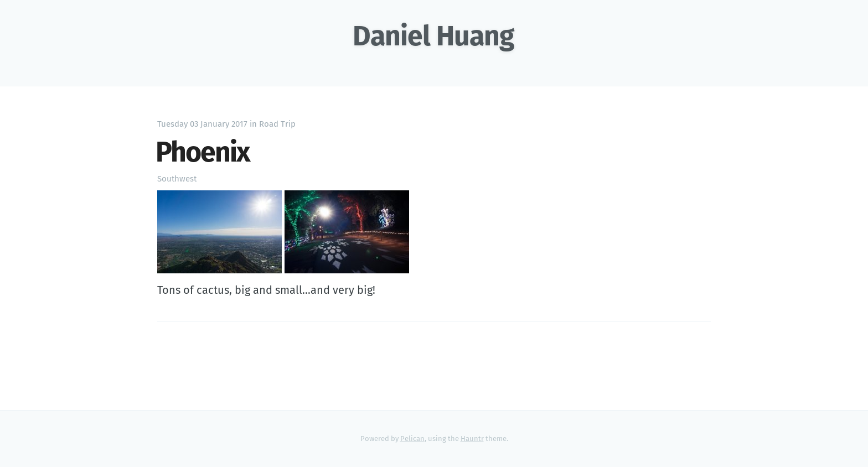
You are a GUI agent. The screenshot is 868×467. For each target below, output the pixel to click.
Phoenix (203, 152)
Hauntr (472, 439)
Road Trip (277, 124)
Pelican (412, 439)
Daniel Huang (433, 36)
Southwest (177, 179)
